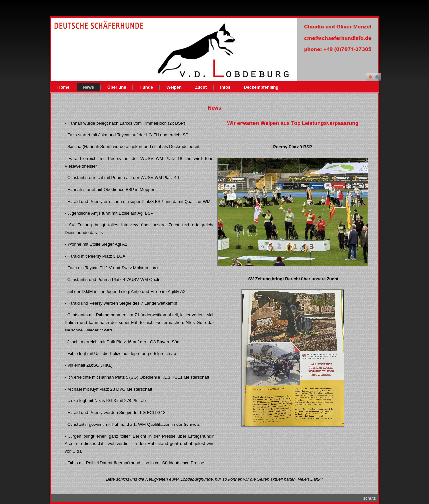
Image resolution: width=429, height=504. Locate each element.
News (88, 87)
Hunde (146, 87)
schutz (369, 498)
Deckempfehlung (261, 87)
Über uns (117, 87)
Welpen (174, 87)
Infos (225, 87)
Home (63, 87)
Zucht (201, 87)
